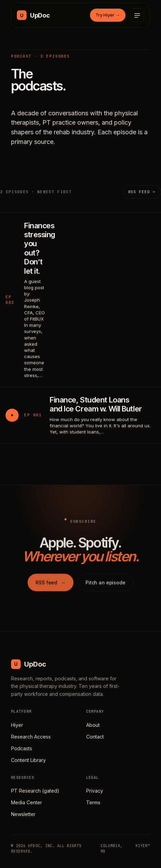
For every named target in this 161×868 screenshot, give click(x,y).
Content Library (28, 760)
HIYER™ (143, 846)
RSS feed (51, 584)
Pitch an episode (105, 584)
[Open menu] (137, 15)
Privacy (95, 791)
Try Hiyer (108, 15)
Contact (95, 737)
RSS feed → (142, 192)
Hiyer (17, 725)
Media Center (27, 802)
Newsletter (23, 814)
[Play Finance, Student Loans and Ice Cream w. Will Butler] (12, 415)
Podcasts (22, 748)
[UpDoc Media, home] (33, 15)
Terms (93, 802)
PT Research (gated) (35, 791)
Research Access (31, 737)
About (93, 725)
